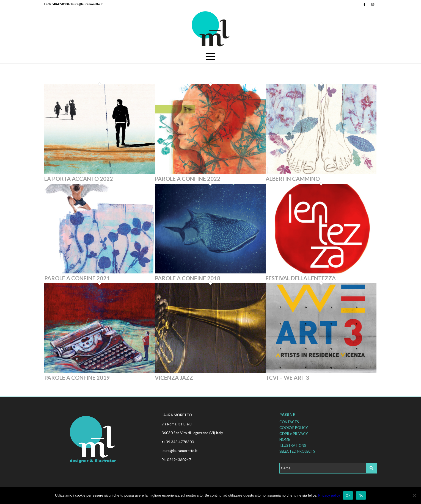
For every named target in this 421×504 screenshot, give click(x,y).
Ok (348, 495)
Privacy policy (329, 495)
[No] (414, 495)
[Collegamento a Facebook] (364, 4)
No (361, 495)
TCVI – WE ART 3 (287, 378)
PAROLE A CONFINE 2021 (77, 278)
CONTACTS (289, 422)
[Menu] (210, 56)
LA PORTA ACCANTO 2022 (79, 179)
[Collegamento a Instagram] (373, 4)
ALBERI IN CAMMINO (293, 179)
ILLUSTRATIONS (293, 445)
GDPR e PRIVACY (294, 434)
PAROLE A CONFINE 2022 (188, 179)
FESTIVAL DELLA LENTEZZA (301, 278)
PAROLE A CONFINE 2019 (77, 378)
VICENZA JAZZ (174, 378)
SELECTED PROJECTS (297, 451)
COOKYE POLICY (294, 428)
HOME (285, 439)
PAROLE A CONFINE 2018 (188, 278)
